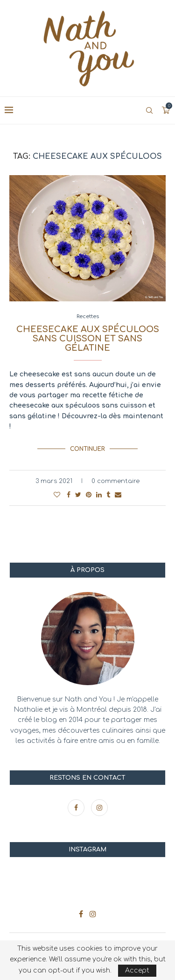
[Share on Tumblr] (108, 495)
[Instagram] (99, 808)
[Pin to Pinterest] (89, 495)
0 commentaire (115, 481)
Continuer (87, 449)
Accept (137, 970)
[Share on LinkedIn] (99, 495)
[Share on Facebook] (69, 495)
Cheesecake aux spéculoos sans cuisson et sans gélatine (88, 339)
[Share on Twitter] (78, 495)
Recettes (88, 316)
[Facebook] (77, 808)
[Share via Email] (118, 495)
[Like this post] (57, 495)
